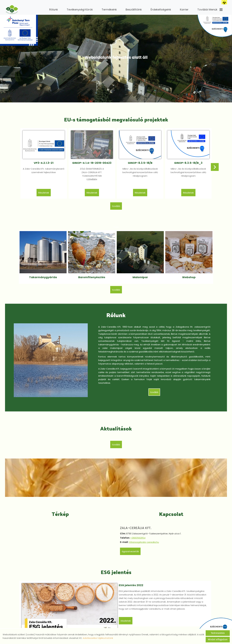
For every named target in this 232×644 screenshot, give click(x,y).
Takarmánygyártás (44, 274)
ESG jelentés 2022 (120, 581)
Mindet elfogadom (218, 639)
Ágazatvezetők (131, 547)
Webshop (188, 274)
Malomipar (140, 274)
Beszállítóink (134, 10)
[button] (214, 166)
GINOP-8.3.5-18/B (140, 162)
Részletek (45, 191)
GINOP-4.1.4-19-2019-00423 (92, 162)
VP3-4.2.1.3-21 (45, 162)
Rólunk (54, 10)
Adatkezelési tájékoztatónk (98, 638)
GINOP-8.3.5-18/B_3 (187, 162)
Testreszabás (218, 633)
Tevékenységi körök (80, 10)
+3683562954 (138, 534)
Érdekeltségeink (161, 10)
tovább (116, 205)
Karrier (184, 10)
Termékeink (109, 10)
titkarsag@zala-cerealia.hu (144, 538)
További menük (210, 10)
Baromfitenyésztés (92, 274)
